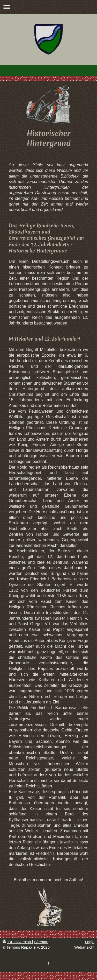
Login (90, 942)
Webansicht (84, 947)
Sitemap (41, 942)
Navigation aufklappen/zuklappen (48, 7)
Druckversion (17, 942)
